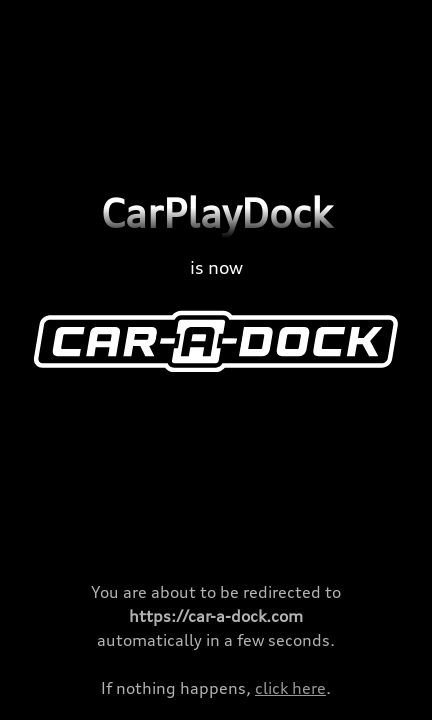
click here (290, 688)
